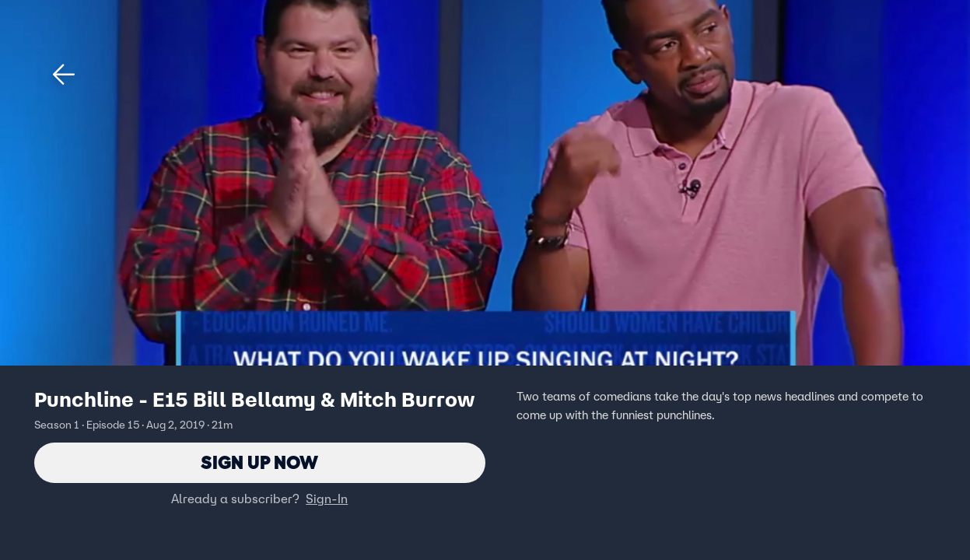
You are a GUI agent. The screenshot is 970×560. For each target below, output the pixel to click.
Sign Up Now (259, 462)
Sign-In (327, 499)
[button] (64, 75)
